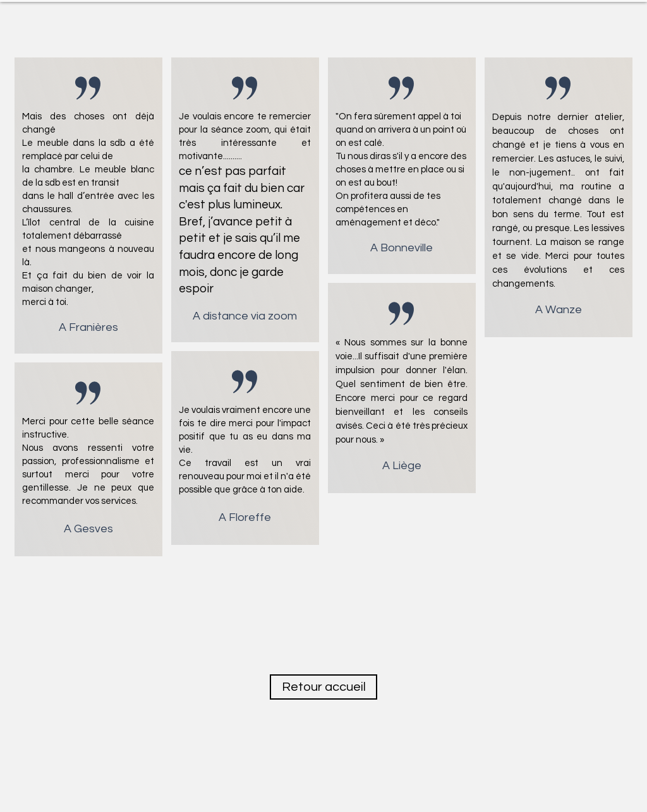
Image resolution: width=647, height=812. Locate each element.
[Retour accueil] (323, 687)
